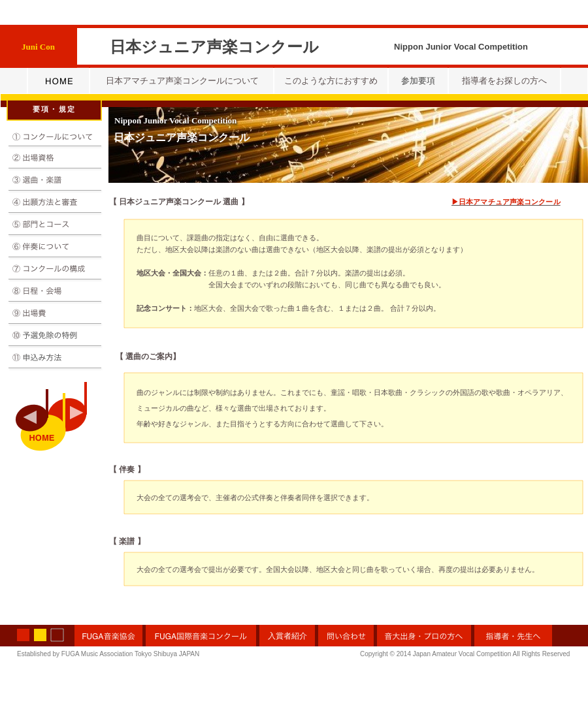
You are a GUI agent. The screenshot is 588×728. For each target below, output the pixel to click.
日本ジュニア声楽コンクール (182, 137)
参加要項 (418, 81)
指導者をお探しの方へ (504, 81)
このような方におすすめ (331, 81)
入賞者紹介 (287, 636)
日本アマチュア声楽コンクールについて (182, 81)
